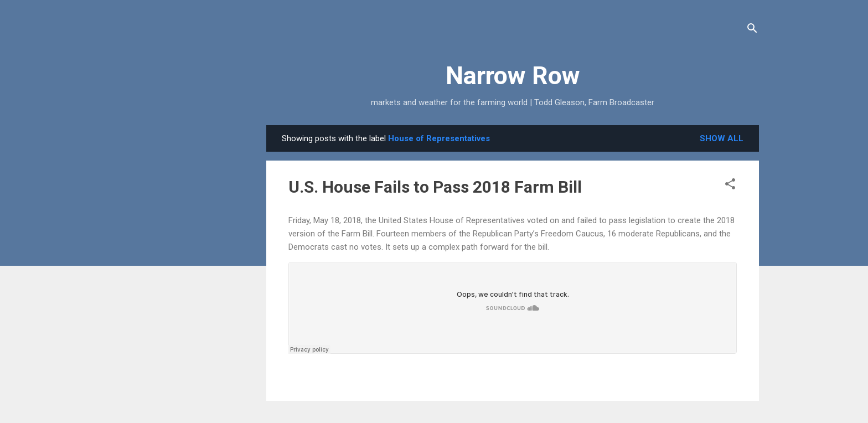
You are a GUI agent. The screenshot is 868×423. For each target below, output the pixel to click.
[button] (730, 186)
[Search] (752, 30)
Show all (722, 138)
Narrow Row (513, 76)
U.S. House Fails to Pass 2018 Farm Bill (435, 187)
